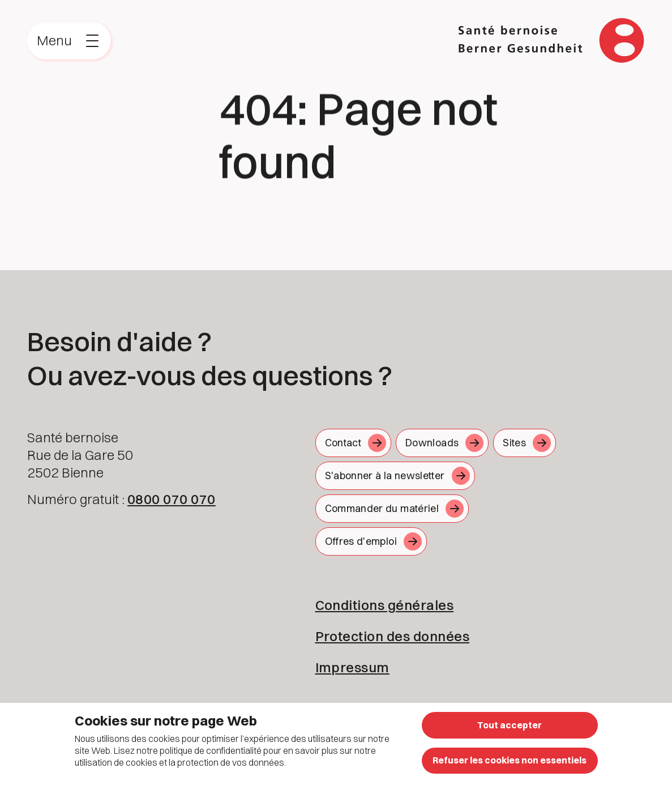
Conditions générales (385, 605)
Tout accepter (510, 725)
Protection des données (393, 636)
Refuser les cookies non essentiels (510, 760)
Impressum (352, 667)
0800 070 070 (172, 499)
